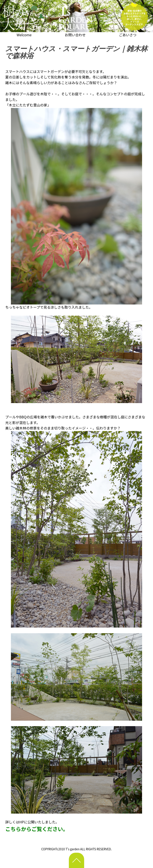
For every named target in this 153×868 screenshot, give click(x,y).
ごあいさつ (128, 35)
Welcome (24, 35)
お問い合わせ (75, 35)
